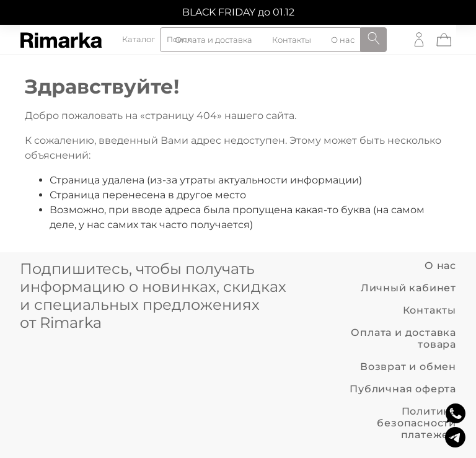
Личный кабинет (408, 288)
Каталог (139, 40)
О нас (440, 266)
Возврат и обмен (408, 367)
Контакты (430, 310)
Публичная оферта (403, 389)
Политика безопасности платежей (416, 423)
